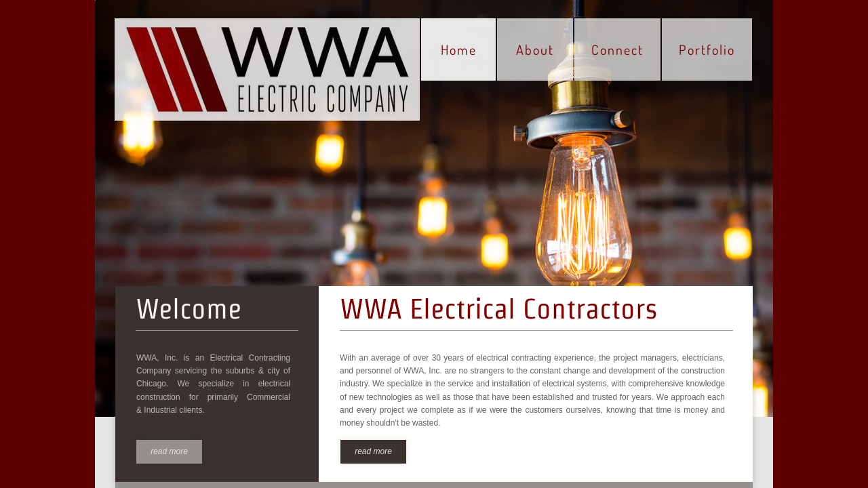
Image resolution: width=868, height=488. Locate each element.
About (535, 49)
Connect (617, 49)
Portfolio (707, 49)
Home (459, 49)
